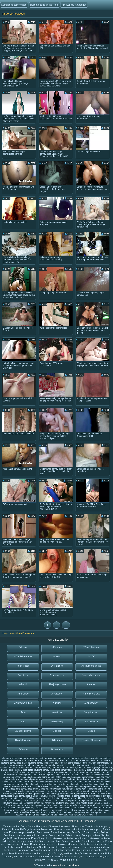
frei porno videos (16, 768)
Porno (83, 805)
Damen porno (25, 850)
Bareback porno (23, 731)
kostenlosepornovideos (31, 786)
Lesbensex (10, 850)
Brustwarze (57, 749)
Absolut (57, 656)
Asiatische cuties (23, 703)
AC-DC (91, 656)
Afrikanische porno (91, 666)
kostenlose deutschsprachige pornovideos (74, 777)
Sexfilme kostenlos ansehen (88, 850)
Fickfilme (31, 798)
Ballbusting (57, 722)
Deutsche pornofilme (70, 805)
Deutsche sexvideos (13, 803)
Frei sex (19, 810)
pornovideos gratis (9, 796)
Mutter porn (103, 826)
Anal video (23, 694)
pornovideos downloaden (46, 793)
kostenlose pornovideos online (85, 784)
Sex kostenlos (102, 801)
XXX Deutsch (78, 808)
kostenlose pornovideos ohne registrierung (51, 784)
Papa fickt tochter (76, 815)
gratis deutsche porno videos (14, 770)
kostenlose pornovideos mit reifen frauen (81, 782)
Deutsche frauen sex (65, 803)
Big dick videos (23, 740)
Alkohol (23, 684)
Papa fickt (5, 808)
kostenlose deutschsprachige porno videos (34, 777)
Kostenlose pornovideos (14, 5)
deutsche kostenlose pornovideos (18, 760)
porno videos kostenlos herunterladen (43, 791)
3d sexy (23, 647)
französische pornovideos (56, 765)
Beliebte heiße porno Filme (44, 5)
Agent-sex (23, 675)
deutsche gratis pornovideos (97, 758)
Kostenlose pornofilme (72, 798)
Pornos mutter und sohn (68, 829)
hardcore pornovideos (78, 772)
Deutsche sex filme (50, 841)
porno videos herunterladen (62, 789)
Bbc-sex (57, 731)
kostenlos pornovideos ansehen (75, 775)
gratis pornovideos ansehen (17, 772)
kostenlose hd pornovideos (30, 779)
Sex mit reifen (43, 798)
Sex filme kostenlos (14, 835)
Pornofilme (49, 803)
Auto (23, 712)
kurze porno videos (52, 786)
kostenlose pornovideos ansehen (92, 779)
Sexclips (39, 808)
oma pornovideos (24, 789)
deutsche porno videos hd (46, 760)
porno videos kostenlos (86, 789)
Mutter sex (47, 829)
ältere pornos (97, 812)
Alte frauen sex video (58, 815)
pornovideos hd (81, 796)
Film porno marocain (25, 857)
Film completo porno (92, 857)
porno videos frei (41, 789)
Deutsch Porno (10, 829)
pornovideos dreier (67, 793)
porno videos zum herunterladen (76, 791)
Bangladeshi (91, 722)
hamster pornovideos (57, 772)
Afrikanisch (57, 666)
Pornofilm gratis (40, 838)
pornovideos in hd (17, 798)
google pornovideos (103, 768)
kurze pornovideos (70, 786)
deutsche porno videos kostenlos (74, 760)
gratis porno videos (64, 770)
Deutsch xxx (91, 808)
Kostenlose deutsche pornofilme (68, 838)
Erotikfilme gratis (62, 850)
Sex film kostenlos (49, 847)
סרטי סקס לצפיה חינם (67, 857)
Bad (23, 722)
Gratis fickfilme (47, 810)
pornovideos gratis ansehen (60, 796)
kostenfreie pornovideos (48, 775)
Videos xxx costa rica (92, 853)
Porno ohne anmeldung (96, 847)
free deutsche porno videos (81, 765)
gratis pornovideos (103, 770)
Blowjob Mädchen (91, 740)
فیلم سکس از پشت (52, 853)
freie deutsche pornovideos (64, 768)
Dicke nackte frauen (59, 826)
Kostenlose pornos (37, 835)
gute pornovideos (38, 772)
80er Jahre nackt (23, 656)
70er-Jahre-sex (91, 647)
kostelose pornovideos (26, 775)
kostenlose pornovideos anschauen (60, 779)
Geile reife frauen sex (47, 801)
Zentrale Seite (45, 865)
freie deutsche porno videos (38, 768)
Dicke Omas (106, 805)
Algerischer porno (91, 675)
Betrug (91, 731)
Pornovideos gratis (71, 847)
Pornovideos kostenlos (28, 853)
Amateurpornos (105, 808)
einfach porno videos (33, 765)
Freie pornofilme (38, 805)
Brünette (23, 749)
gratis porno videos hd (84, 770)
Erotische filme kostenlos (95, 798)
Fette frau (42, 826)
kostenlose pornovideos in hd (48, 782)
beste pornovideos (47, 758)
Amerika (91, 684)
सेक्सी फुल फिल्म (71, 853)
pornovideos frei (103, 793)
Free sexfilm (91, 815)
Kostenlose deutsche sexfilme (57, 808)
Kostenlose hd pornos (66, 844)
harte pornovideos (97, 772)
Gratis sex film (46, 857)
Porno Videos (93, 805)
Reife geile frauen (86, 801)
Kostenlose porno (63, 810)
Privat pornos (78, 810)
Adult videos (23, 666)
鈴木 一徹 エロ (51, 860)
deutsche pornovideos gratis (14, 763)
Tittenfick (90, 826)
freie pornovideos (85, 768)
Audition (57, 703)
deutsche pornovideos (100, 760)
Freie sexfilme (41, 815)
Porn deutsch (53, 805)
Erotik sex (25, 805)
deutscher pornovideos (69, 763)
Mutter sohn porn (92, 829)
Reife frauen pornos (68, 801)
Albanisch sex (57, 675)
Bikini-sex (57, 740)
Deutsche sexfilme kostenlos (26, 812)
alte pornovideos (10, 758)
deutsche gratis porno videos (70, 758)
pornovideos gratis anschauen (33, 796)
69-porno (57, 647)
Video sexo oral (69, 860)
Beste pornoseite (48, 812)
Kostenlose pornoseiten (22, 832)
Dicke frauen (28, 826)
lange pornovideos (88, 786)
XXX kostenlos (29, 801)
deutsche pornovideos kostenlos (43, 763)
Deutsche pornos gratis (79, 812)
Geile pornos (94, 803)
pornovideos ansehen (23, 793)
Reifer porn (9, 810)
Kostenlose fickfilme (18, 844)
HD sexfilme (56, 798)
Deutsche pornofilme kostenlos (21, 847)
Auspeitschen (91, 703)
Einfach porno (92, 810)
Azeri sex (57, 712)
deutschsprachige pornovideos (94, 763)
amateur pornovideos (28, 758)
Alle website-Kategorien (74, 5)
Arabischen (57, 694)
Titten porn (78, 826)
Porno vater (62, 812)
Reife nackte (81, 803)
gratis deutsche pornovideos (41, 770)
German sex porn (31, 810)
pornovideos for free (86, 793)
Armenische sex (91, 694)
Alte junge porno (57, 684)
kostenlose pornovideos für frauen (18, 782)
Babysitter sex (91, 712)
